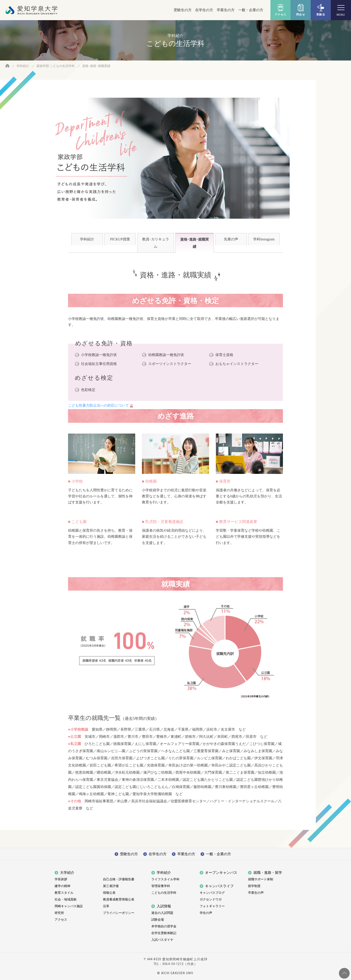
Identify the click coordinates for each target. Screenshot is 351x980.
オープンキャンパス (221, 873)
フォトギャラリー (212, 906)
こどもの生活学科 (164, 893)
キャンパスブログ (212, 893)
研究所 (59, 913)
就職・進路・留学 (268, 873)
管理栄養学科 (161, 886)
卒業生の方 (226, 10)
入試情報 (164, 906)
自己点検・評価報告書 (119, 879)
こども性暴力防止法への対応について (98, 405)
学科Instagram (264, 239)
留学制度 (254, 886)
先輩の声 (231, 239)
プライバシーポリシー (119, 913)
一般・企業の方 (251, 10)
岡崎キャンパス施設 (69, 906)
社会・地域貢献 (66, 899)
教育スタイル (64, 893)
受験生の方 (183, 10)
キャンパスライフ (219, 886)
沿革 (106, 906)
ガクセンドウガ (211, 899)
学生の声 (206, 913)
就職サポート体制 (261, 879)
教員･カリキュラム (156, 243)
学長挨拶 (61, 879)
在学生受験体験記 (164, 933)
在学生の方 (204, 10)
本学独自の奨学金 (164, 926)
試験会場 (158, 920)
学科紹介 (23, 66)
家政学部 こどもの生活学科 (56, 66)
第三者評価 (111, 886)
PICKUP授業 (120, 239)
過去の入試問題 (162, 913)
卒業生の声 (256, 893)
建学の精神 (62, 886)
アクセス (61, 920)
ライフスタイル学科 (165, 879)
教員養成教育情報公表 (119, 899)
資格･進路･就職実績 (195, 243)
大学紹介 (67, 873)
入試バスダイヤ (162, 940)
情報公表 (109, 893)
